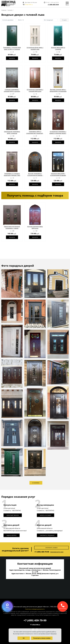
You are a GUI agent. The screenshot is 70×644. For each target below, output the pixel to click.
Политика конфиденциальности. (35, 609)
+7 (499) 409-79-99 (53, 5)
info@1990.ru (28, 5)
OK (24, 638)
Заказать (12, 58)
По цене (64, 20)
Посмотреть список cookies (42, 638)
